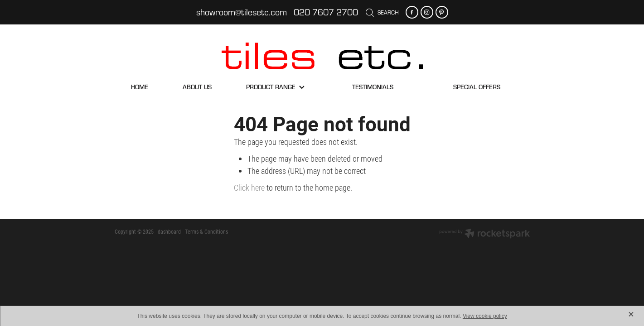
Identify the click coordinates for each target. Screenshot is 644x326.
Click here (249, 187)
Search (382, 12)
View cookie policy (485, 316)
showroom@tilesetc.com (242, 12)
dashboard (169, 231)
